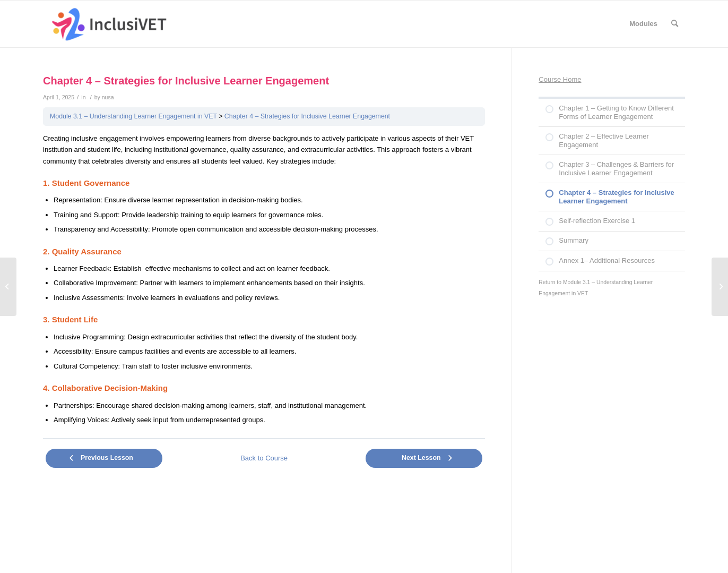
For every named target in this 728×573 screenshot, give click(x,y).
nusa (108, 97)
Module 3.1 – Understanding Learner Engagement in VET (133, 116)
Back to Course (264, 458)
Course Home (560, 79)
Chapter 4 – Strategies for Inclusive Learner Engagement (307, 116)
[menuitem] (643, 24)
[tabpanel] (264, 280)
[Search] (675, 24)
